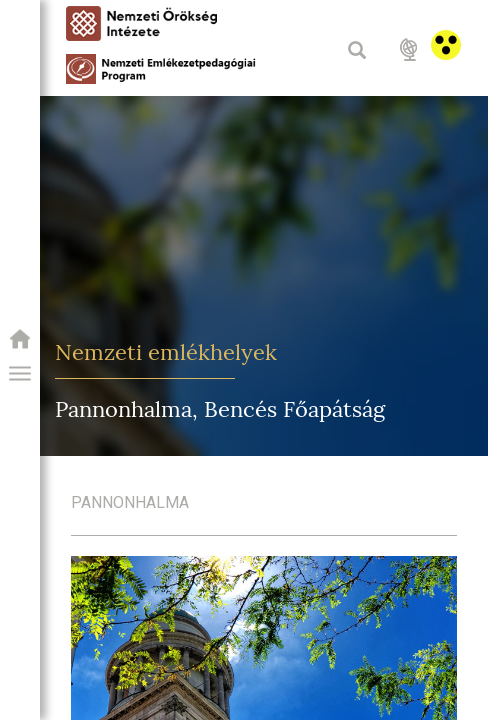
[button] (20, 374)
